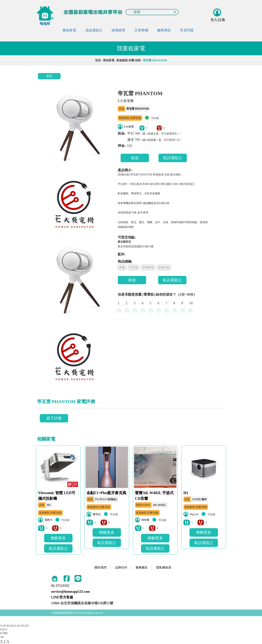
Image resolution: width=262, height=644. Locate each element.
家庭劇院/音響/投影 (129, 60)
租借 (135, 158)
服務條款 (142, 567)
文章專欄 (141, 30)
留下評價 (54, 418)
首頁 (98, 60)
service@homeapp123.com (70, 592)
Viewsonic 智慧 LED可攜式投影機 (57, 496)
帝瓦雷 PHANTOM (138, 109)
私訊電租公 (173, 158)
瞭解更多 (58, 538)
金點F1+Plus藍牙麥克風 (106, 493)
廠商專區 (164, 30)
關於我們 (101, 567)
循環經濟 (118, 30)
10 (191, 305)
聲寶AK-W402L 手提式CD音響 (154, 496)
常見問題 (187, 30)
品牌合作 (121, 567)
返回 (49, 76)
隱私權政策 (164, 567)
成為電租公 (94, 30)
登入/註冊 (218, 20)
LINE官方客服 (62, 597)
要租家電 (69, 30)
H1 (186, 493)
